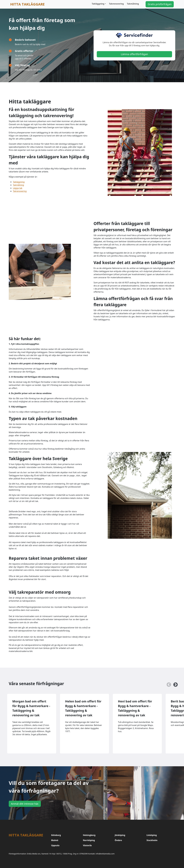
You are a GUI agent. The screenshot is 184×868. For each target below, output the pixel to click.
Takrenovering (116, 4)
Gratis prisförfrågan (160, 4)
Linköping (152, 835)
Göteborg (56, 835)
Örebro (118, 840)
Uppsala (55, 845)
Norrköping (89, 840)
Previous (168, 684)
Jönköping (120, 835)
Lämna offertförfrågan (134, 54)
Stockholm (152, 840)
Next (174, 684)
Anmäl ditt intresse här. (25, 804)
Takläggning (98, 4)
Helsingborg (89, 835)
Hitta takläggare (27, 4)
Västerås (87, 845)
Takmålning (133, 4)
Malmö (55, 840)
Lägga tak (18, 188)
